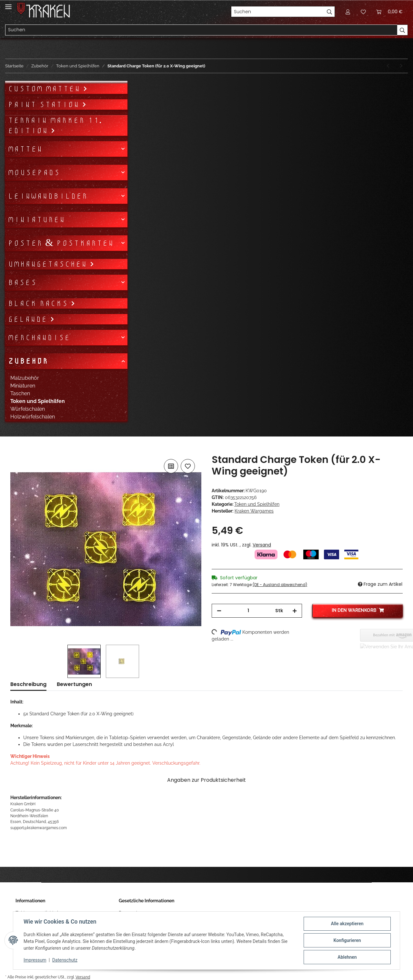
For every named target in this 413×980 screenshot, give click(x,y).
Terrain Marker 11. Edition (55, 125)
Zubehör (28, 361)
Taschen (20, 393)
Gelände (29, 319)
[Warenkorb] (389, 12)
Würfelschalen (28, 409)
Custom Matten (45, 89)
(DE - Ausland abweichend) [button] (280, 585)
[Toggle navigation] (8, 4)
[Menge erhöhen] (295, 611)
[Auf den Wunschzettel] (188, 466)
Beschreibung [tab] (28, 684)
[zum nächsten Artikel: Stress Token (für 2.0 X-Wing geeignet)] (401, 66)
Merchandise (39, 338)
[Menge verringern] (219, 611)
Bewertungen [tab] (74, 684)
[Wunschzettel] (363, 12)
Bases (22, 282)
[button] (348, 12)
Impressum (35, 960)
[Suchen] (278, 12)
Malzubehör (25, 378)
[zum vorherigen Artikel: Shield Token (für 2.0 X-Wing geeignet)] (388, 66)
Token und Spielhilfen (257, 504)
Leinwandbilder (48, 196)
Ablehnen (347, 957)
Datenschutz (65, 960)
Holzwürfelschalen (33, 417)
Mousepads (34, 172)
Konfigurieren (347, 940)
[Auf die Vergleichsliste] (171, 466)
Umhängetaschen (49, 264)
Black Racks (39, 303)
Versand (262, 545)
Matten (25, 149)
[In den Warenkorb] (15, 450)
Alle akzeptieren (347, 924)
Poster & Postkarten (61, 243)
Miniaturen (36, 220)
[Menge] (248, 611)
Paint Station (45, 104)
